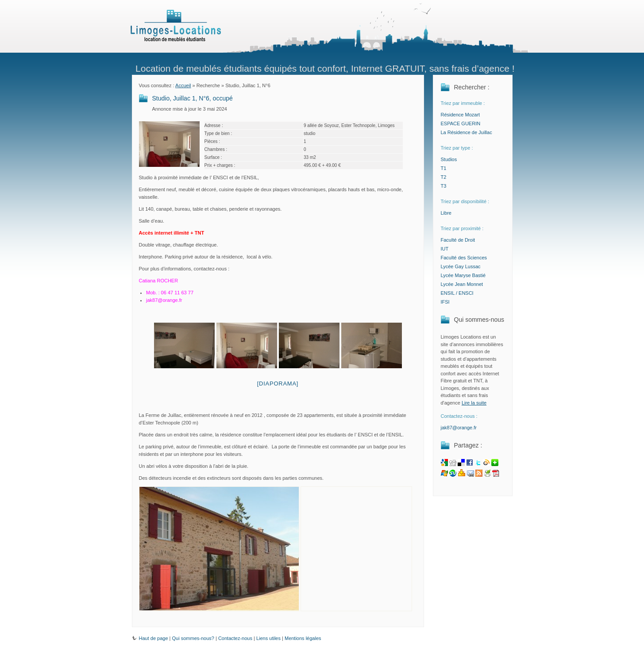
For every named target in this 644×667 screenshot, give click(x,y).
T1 (444, 168)
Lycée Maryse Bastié (463, 275)
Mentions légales (303, 638)
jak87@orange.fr (459, 428)
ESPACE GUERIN (461, 123)
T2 (444, 177)
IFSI (445, 302)
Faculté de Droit (458, 240)
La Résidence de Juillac (467, 132)
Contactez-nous (235, 638)
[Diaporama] (278, 384)
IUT (445, 249)
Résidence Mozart (461, 115)
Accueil (183, 85)
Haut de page (150, 638)
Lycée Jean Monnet (462, 284)
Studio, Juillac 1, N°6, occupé (193, 98)
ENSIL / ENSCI (457, 293)
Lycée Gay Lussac (461, 266)
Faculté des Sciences (464, 258)
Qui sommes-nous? (193, 638)
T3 (444, 186)
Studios (449, 159)
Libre (446, 213)
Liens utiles (268, 638)
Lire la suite (474, 403)
